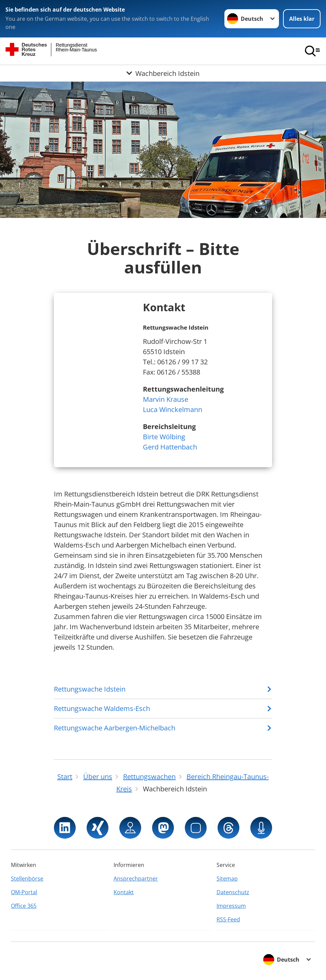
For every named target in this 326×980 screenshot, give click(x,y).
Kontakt (124, 892)
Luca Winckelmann (173, 409)
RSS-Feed (228, 919)
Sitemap (227, 879)
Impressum (231, 906)
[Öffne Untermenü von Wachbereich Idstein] (163, 73)
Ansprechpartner (136, 879)
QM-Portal (24, 892)
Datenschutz (233, 892)
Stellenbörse (27, 879)
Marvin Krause (166, 399)
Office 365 (24, 906)
